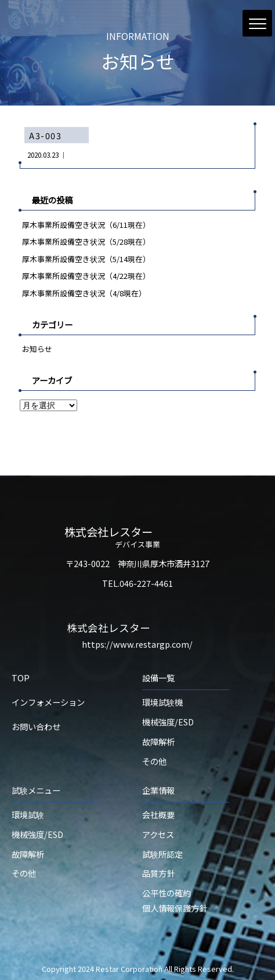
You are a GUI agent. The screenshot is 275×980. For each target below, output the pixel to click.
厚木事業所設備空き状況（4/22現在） (86, 276)
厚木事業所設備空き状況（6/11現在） (86, 225)
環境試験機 (162, 702)
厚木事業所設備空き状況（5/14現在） (86, 259)
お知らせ (37, 349)
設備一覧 (158, 678)
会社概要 (158, 814)
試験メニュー (36, 790)
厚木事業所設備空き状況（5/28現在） (86, 242)
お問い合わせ (36, 726)
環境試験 (28, 814)
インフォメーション (48, 702)
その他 (154, 761)
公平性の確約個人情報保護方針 (175, 900)
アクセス (158, 834)
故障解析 (158, 741)
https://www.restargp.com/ (137, 644)
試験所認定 (162, 854)
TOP (21, 678)
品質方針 (158, 873)
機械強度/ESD (168, 722)
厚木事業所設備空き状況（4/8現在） (84, 293)
